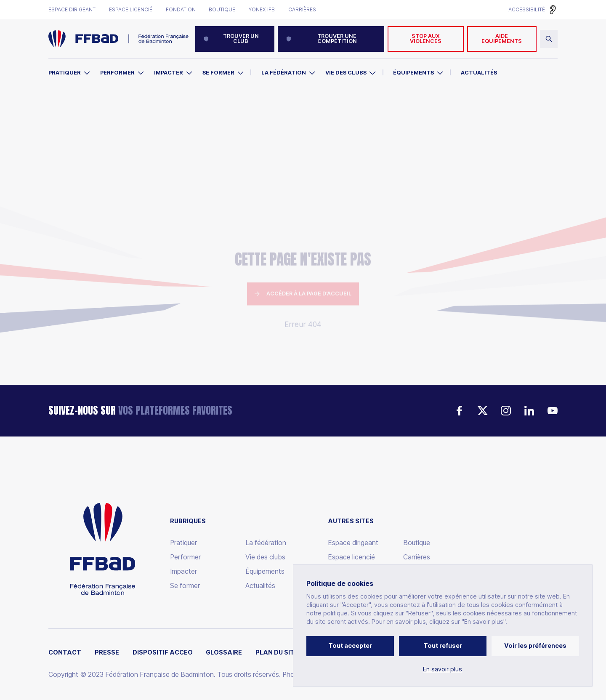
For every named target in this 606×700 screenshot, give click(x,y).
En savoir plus (443, 669)
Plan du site (277, 652)
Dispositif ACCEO (163, 652)
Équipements (413, 73)
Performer (117, 73)
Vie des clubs (346, 73)
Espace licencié (131, 10)
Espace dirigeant (72, 10)
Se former (218, 73)
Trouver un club (231, 39)
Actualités (479, 73)
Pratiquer (65, 73)
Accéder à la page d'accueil (303, 241)
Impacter (169, 73)
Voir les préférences (535, 645)
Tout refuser (443, 645)
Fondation (181, 10)
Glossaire (224, 652)
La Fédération (284, 73)
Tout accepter (350, 645)
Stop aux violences (426, 39)
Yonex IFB (262, 10)
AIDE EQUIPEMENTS (502, 39)
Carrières (302, 10)
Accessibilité (527, 9)
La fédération (266, 543)
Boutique (222, 10)
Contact (65, 652)
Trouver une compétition (322, 39)
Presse (107, 652)
